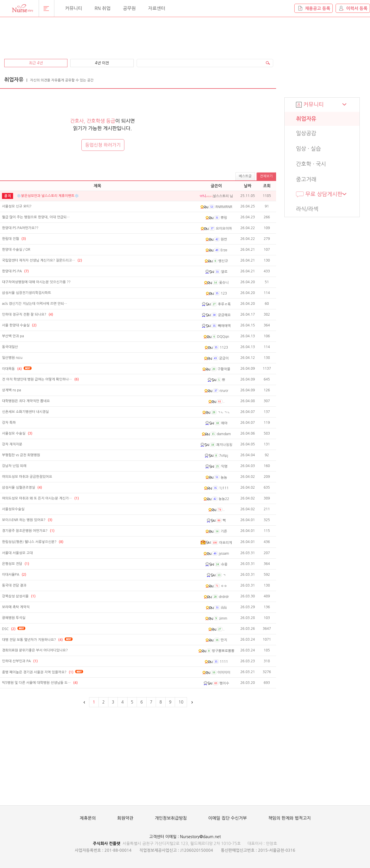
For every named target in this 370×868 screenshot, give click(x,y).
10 (181, 702)
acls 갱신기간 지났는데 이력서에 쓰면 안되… (35, 304)
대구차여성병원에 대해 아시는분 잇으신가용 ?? (36, 282)
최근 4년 (36, 63)
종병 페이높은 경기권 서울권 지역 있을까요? (38, 672)
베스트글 (245, 176)
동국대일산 (10, 347)
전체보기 (266, 176)
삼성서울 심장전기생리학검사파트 (27, 293)
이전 (85, 702)
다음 (192, 702)
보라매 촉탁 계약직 (16, 607)
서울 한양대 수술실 (19, 325)
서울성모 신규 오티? (17, 206)
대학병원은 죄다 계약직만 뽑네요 (26, 401)
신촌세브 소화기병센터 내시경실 (25, 412)
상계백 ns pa (12, 390)
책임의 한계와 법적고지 (290, 818)
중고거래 (306, 179)
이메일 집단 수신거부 (228, 818)
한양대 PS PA (15, 271)
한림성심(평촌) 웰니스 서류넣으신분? (33, 542)
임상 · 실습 (309, 149)
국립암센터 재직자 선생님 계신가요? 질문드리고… (42, 260)
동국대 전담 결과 (14, 585)
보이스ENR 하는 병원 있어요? (27, 520)
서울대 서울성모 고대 (17, 553)
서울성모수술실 (13, 509)
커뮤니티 (74, 8)
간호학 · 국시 (311, 164)
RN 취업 (102, 8)
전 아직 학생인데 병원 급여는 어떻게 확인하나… (40, 379)
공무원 (129, 8)
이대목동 (12, 369)
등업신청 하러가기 (103, 145)
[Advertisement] (138, 35)
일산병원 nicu (12, 358)
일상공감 (306, 133)
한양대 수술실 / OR (16, 250)
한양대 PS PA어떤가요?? (20, 228)
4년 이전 (102, 63)
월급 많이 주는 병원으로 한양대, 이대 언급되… (36, 217)
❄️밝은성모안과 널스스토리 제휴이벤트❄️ (48, 196)
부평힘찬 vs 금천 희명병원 (21, 455)
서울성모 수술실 (17, 433)
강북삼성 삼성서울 (19, 596)
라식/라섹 (307, 209)
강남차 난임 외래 (14, 466)
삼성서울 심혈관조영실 (22, 488)
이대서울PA (14, 575)
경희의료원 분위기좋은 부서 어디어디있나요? (35, 650)
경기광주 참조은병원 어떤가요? (28, 531)
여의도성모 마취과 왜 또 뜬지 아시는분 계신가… (40, 498)
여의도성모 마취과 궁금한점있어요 (27, 477)
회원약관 (125, 818)
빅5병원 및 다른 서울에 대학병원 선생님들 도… (40, 683)
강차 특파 (9, 423)
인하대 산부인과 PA (20, 661)
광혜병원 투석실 (14, 618)
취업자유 (306, 119)
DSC (9, 629)
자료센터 (157, 8)
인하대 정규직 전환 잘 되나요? (28, 314)
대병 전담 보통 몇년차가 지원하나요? (32, 640)
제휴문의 (88, 818)
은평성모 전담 (16, 564)
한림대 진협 (14, 239)
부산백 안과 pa (13, 336)
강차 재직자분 (12, 444)
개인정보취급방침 (171, 818)
